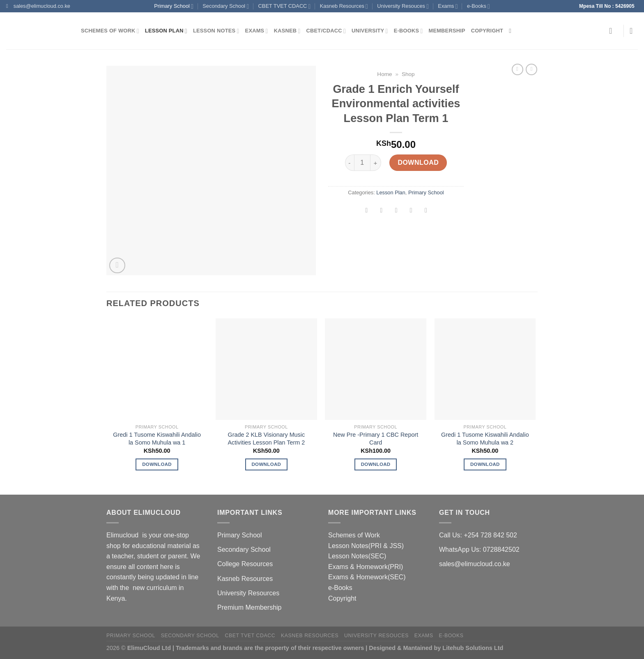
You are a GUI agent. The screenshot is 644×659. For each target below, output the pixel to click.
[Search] (512, 31)
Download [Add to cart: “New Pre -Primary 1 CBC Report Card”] (376, 464)
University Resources (248, 593)
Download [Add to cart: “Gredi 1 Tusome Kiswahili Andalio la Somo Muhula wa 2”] (485, 464)
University (370, 31)
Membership (447, 31)
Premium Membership (249, 607)
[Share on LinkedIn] (426, 211)
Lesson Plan (166, 31)
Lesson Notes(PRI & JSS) (366, 546)
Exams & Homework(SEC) (367, 577)
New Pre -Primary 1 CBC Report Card (376, 439)
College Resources (245, 564)
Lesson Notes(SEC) (357, 556)
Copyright (487, 31)
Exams (448, 6)
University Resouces (403, 6)
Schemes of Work (110, 31)
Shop (408, 74)
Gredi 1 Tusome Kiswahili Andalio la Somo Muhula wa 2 (485, 439)
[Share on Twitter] (381, 211)
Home (384, 74)
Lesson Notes (216, 31)
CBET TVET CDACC (285, 6)
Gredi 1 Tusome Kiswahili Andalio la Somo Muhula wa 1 (157, 439)
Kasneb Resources (344, 6)
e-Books (478, 6)
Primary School (174, 6)
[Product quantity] (362, 163)
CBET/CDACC (326, 31)
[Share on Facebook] (367, 211)
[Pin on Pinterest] (411, 211)
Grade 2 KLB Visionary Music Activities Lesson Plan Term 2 (267, 439)
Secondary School (226, 6)
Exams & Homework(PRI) (366, 567)
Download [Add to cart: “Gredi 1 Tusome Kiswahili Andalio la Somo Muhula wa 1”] (157, 464)
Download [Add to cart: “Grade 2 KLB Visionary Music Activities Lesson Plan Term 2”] (266, 464)
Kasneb (287, 31)
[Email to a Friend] (396, 211)
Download (418, 162)
